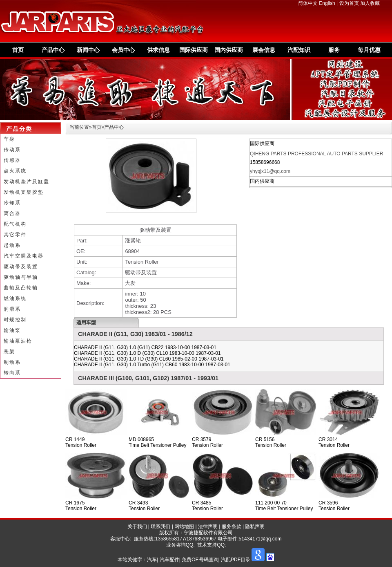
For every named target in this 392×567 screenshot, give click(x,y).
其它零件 (15, 235)
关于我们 (137, 527)
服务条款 (232, 527)
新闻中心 (88, 50)
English (327, 3)
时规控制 (15, 320)
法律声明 (208, 527)
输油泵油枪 (18, 341)
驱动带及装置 (21, 267)
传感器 (12, 160)
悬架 (9, 352)
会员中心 (123, 50)
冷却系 (12, 203)
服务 (334, 50)
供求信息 (158, 50)
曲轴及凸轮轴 (21, 288)
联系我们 (160, 527)
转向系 (12, 373)
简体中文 (308, 3)
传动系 (12, 150)
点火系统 (15, 171)
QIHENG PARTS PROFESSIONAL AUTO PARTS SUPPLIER (317, 154)
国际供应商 (194, 50)
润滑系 (12, 309)
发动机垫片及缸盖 (27, 182)
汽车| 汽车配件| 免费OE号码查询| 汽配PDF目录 (199, 560)
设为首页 (349, 3)
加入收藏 (370, 3)
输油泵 (12, 330)
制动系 (12, 362)
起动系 (12, 245)
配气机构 (15, 224)
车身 (9, 139)
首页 (18, 50)
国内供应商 (229, 50)
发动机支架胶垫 (24, 192)
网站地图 (184, 527)
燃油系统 (15, 298)
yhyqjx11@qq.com (270, 171)
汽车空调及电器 (24, 256)
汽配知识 (299, 50)
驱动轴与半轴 (21, 277)
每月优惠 (369, 50)
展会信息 (264, 50)
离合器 (12, 213)
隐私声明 (255, 527)
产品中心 (53, 50)
